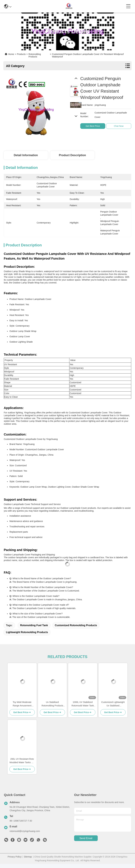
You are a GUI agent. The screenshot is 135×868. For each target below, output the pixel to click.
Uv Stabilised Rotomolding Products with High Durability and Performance (52, 704)
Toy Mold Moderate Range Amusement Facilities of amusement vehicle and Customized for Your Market (22, 704)
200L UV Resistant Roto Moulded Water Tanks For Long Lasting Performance (22, 761)
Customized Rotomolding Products (76, 625)
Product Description (72, 155)
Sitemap (28, 857)
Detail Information (26, 155)
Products (21, 54)
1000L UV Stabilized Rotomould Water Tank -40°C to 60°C (83, 704)
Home (11, 54)
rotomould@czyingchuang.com (25, 831)
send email (86, 838)
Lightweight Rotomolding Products (27, 632)
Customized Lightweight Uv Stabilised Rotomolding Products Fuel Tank (113, 704)
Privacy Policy (15, 857)
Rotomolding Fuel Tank (34, 625)
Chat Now (121, 126)
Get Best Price (95, 126)
